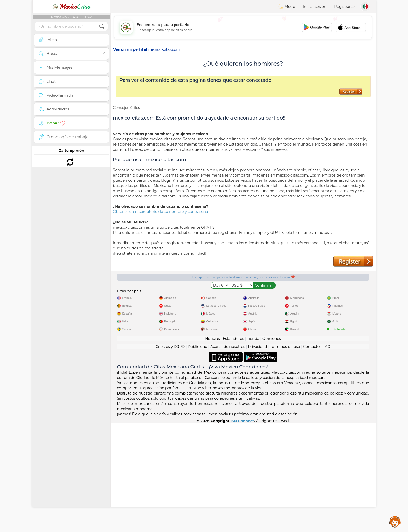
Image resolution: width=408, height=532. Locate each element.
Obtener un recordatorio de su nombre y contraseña (160, 212)
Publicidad (197, 455)
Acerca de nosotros (228, 455)
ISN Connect (242, 529)
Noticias (212, 447)
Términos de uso (285, 455)
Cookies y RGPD (170, 455)
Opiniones (272, 447)
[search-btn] (102, 26)
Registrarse (344, 7)
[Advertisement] (243, 27)
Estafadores (233, 447)
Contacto (311, 455)
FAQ (327, 455)
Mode (287, 7)
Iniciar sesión (315, 7)
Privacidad (257, 455)
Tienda (253, 447)
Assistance (395, 522)
